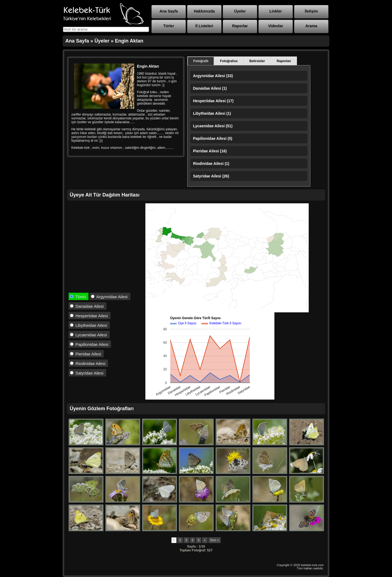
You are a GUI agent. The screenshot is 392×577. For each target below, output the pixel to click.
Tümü (78, 297)
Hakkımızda (204, 11)
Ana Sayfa (169, 11)
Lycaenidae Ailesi (88, 335)
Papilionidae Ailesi (89, 344)
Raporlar (240, 26)
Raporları (284, 61)
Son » (215, 540)
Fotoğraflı (201, 61)
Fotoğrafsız (229, 61)
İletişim (311, 11)
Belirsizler (257, 61)
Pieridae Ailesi (85, 354)
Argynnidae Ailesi (109, 297)
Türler (169, 26)
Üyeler (240, 11)
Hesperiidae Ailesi (89, 316)
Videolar (276, 26)
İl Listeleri (204, 26)
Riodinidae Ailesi (88, 363)
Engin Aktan (129, 41)
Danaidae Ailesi (87, 306)
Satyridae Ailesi (87, 373)
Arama (311, 26)
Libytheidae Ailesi (88, 325)
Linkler (276, 11)
